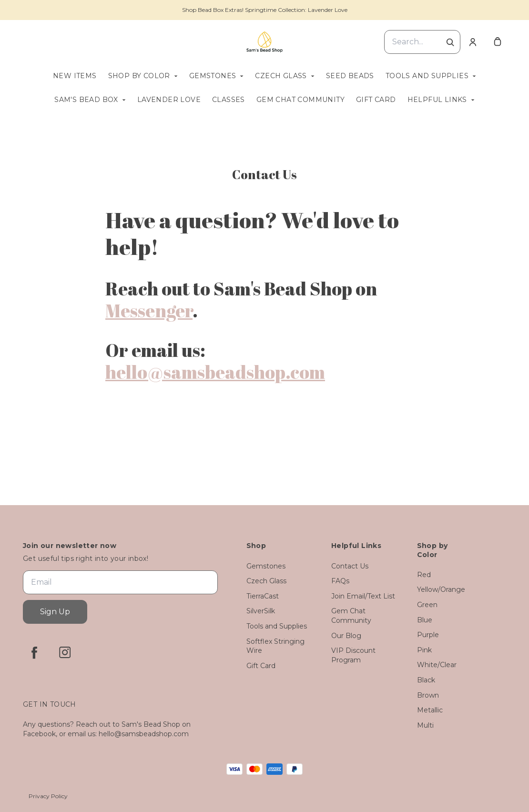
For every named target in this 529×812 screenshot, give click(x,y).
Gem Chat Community (300, 100)
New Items (75, 76)
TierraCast (263, 596)
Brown (428, 695)
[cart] (498, 42)
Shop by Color (139, 76)
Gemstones (213, 76)
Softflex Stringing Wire (275, 646)
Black (426, 680)
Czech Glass (281, 76)
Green (427, 605)
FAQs (340, 581)
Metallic (430, 710)
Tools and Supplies (427, 76)
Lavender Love (169, 100)
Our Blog (346, 636)
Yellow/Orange (441, 589)
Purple (428, 635)
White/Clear (437, 665)
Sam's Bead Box (86, 100)
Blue (425, 620)
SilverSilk (261, 611)
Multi (425, 725)
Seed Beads (350, 76)
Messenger (149, 310)
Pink (424, 650)
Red (424, 575)
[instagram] (65, 652)
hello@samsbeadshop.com (215, 372)
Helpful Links (437, 100)
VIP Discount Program (353, 655)
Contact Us (350, 566)
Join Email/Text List (363, 596)
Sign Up (55, 612)
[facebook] (34, 652)
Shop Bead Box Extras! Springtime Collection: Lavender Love (265, 10)
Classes (229, 100)
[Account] (473, 42)
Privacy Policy (48, 796)
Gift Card (376, 100)
